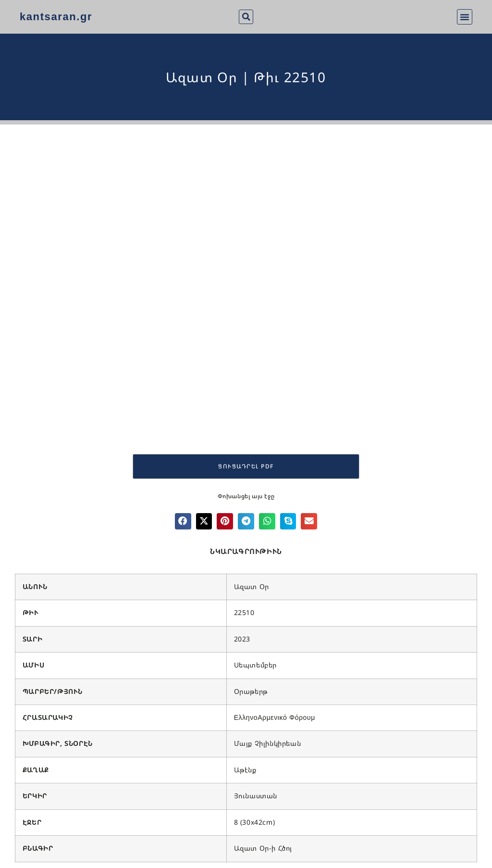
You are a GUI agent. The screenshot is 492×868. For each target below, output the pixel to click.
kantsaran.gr (56, 17)
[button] (246, 17)
